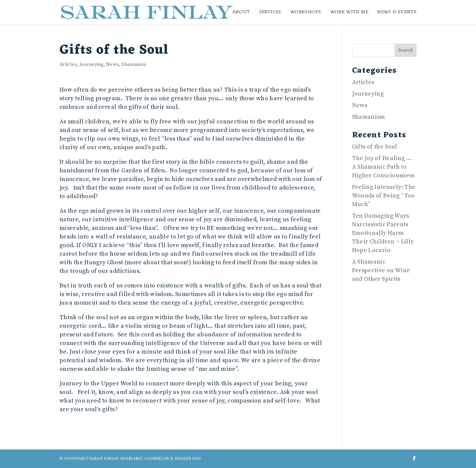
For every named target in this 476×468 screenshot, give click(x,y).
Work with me (349, 13)
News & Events (397, 13)
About (241, 13)
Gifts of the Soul (375, 147)
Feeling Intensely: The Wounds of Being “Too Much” (384, 196)
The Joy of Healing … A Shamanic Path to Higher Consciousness (383, 167)
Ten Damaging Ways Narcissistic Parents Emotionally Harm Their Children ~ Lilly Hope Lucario (383, 233)
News (112, 64)
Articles (68, 64)
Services (270, 13)
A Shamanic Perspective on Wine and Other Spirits (381, 270)
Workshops (306, 13)
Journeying (92, 64)
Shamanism (134, 64)
